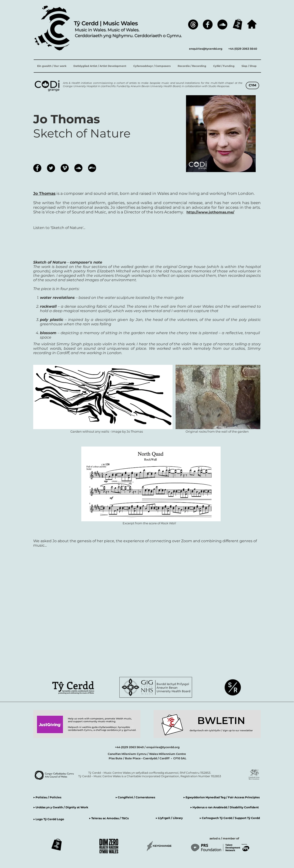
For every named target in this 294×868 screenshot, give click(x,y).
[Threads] (193, 24)
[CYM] (252, 85)
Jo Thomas (44, 193)
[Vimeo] (65, 168)
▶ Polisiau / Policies (47, 797)
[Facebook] (208, 24)
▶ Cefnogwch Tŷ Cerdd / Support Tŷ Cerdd (230, 818)
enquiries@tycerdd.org (206, 49)
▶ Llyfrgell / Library (169, 818)
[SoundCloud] (222, 24)
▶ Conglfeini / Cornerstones (135, 797)
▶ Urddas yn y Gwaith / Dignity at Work (61, 807)
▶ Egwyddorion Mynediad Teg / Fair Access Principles (222, 797)
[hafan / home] (252, 24)
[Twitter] (51, 168)
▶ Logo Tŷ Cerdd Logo (49, 819)
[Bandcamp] (92, 168)
